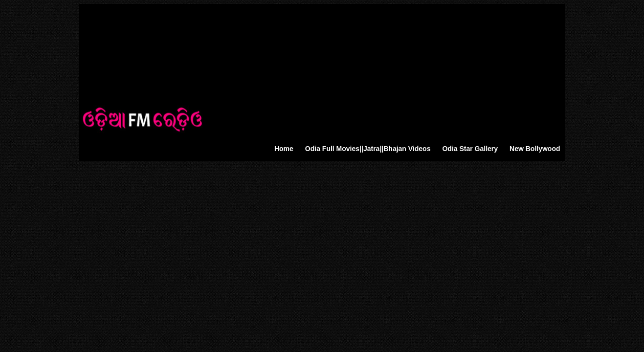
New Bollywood (535, 149)
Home (284, 149)
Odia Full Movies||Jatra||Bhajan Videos (368, 149)
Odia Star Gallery (470, 149)
